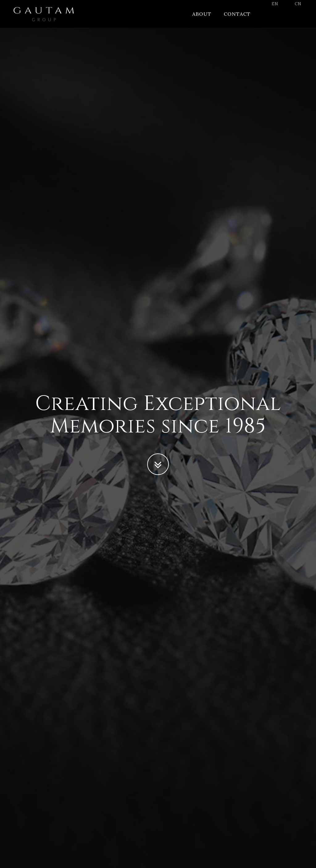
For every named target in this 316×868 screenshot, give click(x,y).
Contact (237, 20)
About (202, 20)
